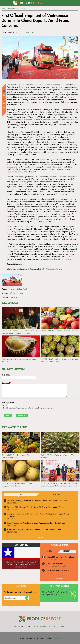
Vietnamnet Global (60, 212)
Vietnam (20, 293)
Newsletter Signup (59, 626)
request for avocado (54, 559)
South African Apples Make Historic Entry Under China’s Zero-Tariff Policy (38, 500)
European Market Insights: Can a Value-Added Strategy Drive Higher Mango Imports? (38, 515)
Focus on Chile (21, 545)
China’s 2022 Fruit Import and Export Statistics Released (17, 456)
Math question (8, 402)
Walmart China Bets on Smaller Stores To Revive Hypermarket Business (37, 507)
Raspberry (50, 573)
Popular (56, 495)
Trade (25, 289)
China (13, 293)
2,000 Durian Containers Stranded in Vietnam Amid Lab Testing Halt (60, 360)
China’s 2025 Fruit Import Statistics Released (60, 331)
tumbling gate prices (62, 169)
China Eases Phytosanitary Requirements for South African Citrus (34, 530)
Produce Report (29, 32)
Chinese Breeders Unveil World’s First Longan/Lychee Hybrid (17, 485)
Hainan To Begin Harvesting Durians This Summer (58, 456)
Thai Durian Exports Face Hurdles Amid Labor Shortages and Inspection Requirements (20, 332)
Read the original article (52, 269)
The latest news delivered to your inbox (20, 592)
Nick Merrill (56, 638)
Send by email (4, 108)
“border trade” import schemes (41, 137)
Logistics (13, 289)
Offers (50, 551)
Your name (6, 375)
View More (59, 579)
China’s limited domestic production (56, 259)
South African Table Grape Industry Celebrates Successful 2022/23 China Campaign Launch (60, 485)
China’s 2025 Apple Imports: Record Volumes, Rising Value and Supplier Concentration (21, 564)
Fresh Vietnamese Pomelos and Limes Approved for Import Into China (36, 523)
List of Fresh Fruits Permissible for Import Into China (55, 593)
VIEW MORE (40, 538)
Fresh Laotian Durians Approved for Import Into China (19, 360)
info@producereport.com (43, 626)
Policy (20, 289)
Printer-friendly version (4, 103)
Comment (6, 383)
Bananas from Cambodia (56, 566)
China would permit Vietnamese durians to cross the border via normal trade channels (42, 120)
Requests (67, 551)
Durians (14, 297)
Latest (20, 495)
